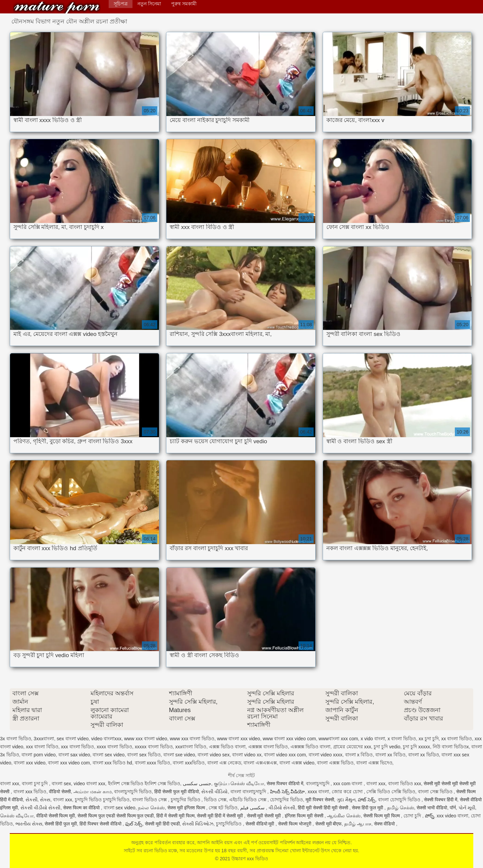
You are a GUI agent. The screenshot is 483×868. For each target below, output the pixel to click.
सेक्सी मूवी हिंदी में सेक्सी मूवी (220, 816)
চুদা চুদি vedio (387, 747)
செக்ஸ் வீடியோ (17, 816)
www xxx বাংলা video (146, 739)
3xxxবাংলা (44, 739)
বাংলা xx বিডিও (390, 755)
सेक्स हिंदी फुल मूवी (368, 808)
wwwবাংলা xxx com (338, 739)
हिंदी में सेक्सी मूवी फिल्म (175, 816)
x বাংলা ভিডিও (402, 739)
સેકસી (32, 800)
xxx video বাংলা (452, 816)
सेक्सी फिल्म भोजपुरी (295, 824)
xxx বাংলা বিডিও (42, 747)
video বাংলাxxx (106, 739)
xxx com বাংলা (348, 784)
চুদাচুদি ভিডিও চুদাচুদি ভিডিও (102, 800)
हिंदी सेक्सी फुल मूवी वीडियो (177, 792)
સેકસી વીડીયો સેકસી (41, 808)
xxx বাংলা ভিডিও (78, 747)
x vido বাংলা (373, 739)
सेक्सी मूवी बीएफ (329, 824)
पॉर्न (453, 808)
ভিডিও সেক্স (215, 800)
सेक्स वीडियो (385, 824)
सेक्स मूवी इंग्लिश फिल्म (187, 808)
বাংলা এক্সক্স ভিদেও (374, 763)
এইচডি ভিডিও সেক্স (248, 800)
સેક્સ (45, 800)
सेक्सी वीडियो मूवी (261, 824)
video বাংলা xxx (90, 784)
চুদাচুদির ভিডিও (186, 800)
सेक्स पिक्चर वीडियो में (285, 784)
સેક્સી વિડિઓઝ (198, 824)
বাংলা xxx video (30, 763)
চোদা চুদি (413, 816)
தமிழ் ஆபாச (358, 824)
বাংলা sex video (109, 755)
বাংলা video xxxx (326, 755)
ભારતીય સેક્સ (29, 824)
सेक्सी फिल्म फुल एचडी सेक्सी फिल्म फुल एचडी (116, 816)
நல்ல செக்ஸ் (151, 808)
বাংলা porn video (38, 755)
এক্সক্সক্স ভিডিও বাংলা (310, 747)
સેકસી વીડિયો (214, 792)
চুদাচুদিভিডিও (229, 824)
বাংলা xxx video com (69, 763)
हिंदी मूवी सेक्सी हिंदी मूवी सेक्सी (324, 808)
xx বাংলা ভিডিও (457, 739)
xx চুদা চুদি (429, 739)
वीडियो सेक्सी (60, 792)
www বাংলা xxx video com (289, 739)
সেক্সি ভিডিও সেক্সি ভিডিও (391, 792)
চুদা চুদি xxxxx (416, 747)
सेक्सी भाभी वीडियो (432, 808)
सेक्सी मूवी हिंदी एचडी (162, 824)
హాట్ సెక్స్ (367, 800)
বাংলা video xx (247, 755)
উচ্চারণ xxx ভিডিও (57, 8)
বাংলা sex (61, 784)
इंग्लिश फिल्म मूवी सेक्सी (305, 816)
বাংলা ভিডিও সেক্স (150, 800)
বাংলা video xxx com (285, 755)
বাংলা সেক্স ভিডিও (436, 792)
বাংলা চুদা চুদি (36, 784)
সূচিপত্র (121, 4)
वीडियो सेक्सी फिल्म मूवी (56, 816)
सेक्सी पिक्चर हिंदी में (441, 800)
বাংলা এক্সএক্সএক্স (260, 763)
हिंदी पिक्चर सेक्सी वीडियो (101, 824)
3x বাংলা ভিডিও (16, 739)
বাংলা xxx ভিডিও (30, 792)
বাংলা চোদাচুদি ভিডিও (400, 800)
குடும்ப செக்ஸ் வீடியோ (239, 784)
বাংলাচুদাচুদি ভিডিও (133, 792)
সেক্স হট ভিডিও (223, 808)
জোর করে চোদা (348, 792)
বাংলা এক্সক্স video (297, 763)
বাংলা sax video (74, 755)
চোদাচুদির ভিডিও (286, 800)
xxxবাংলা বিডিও (191, 747)
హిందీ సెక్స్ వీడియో (288, 792)
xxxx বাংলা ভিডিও (114, 747)
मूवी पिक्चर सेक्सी (320, 800)
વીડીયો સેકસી (282, 808)
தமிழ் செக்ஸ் (401, 808)
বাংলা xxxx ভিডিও (153, 763)
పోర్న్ (430, 816)
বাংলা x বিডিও (359, 755)
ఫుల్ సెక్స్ (134, 824)
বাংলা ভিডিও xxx (405, 784)
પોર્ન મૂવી (467, 808)
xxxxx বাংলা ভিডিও (154, 747)
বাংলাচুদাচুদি (318, 784)
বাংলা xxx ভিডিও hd (112, 763)
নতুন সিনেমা (149, 4)
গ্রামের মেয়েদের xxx (352, 747)
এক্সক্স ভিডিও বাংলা (227, 747)
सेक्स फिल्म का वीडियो (82, 808)
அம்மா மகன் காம (93, 792)
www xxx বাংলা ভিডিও (192, 739)
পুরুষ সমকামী (184, 4)
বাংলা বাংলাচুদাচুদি (249, 792)
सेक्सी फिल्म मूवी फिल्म (382, 816)
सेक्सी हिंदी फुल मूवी (61, 824)
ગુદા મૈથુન (346, 800)
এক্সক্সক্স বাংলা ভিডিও (268, 747)
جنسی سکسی (197, 784)
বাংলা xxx (10, 784)
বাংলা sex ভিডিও (144, 755)
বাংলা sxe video (179, 755)
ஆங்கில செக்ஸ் (344, 816)
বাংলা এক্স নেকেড (224, 763)
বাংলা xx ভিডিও (424, 755)
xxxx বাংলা (318, 792)
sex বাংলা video (73, 739)
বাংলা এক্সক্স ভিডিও (335, 763)
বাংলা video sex (213, 755)
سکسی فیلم (253, 808)
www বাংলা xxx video (238, 739)
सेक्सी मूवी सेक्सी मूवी (265, 816)
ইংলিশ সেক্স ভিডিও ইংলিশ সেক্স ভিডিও (144, 784)
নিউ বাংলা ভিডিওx (451, 747)
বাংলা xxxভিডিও (189, 763)
